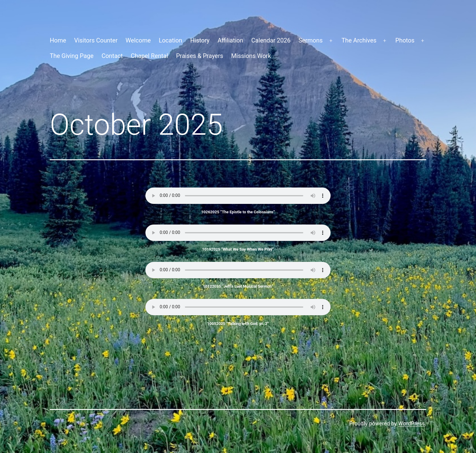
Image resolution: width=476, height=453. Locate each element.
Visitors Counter (96, 40)
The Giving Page (72, 56)
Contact (112, 56)
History (200, 40)
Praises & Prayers (200, 56)
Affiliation (231, 40)
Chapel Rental (150, 56)
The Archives (359, 40)
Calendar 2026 (271, 40)
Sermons (311, 40)
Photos (405, 40)
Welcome (138, 40)
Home (58, 40)
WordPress (411, 423)
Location (170, 40)
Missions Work (251, 56)
